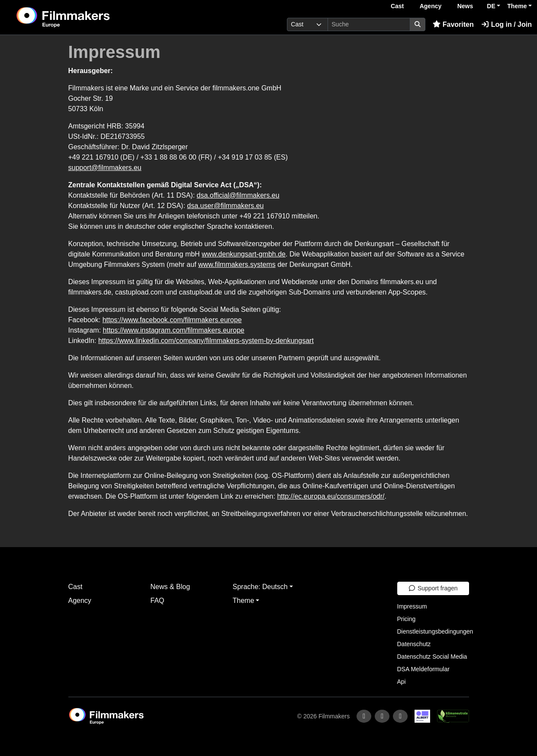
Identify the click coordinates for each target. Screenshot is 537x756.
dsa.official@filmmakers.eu (238, 195)
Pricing (407, 619)
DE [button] (491, 6)
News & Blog (170, 587)
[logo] (85, 17)
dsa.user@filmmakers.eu (225, 206)
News (465, 6)
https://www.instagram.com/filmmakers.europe (174, 330)
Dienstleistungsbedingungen (435, 631)
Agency (431, 6)
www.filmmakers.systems (237, 264)
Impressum (412, 606)
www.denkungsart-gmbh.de (244, 254)
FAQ (158, 601)
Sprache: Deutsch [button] (260, 587)
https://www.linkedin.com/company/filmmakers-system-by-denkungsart (206, 341)
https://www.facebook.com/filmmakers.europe (172, 320)
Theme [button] (517, 6)
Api (402, 682)
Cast (397, 6)
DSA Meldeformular (423, 669)
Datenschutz (414, 644)
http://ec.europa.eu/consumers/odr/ (331, 496)
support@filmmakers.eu (105, 168)
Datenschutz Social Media (432, 657)
